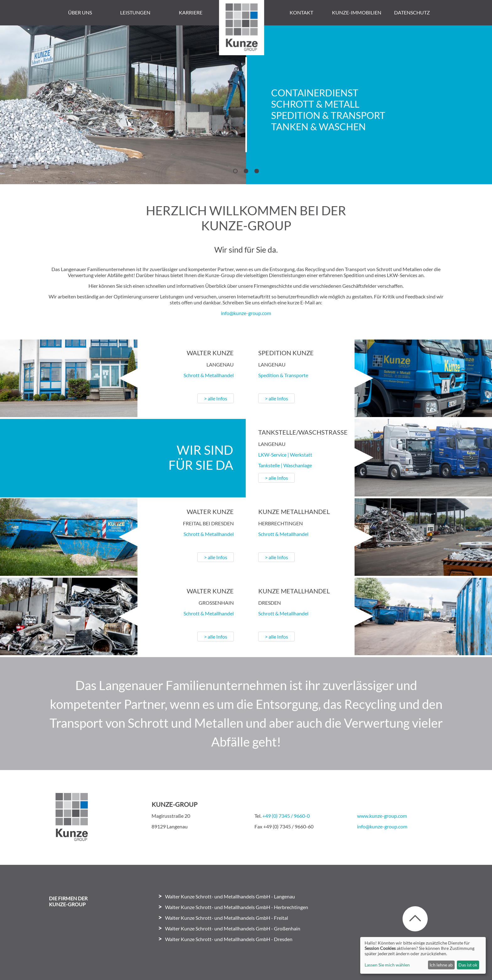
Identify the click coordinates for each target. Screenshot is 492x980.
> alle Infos (211, 398)
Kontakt (301, 12)
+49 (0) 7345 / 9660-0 (286, 815)
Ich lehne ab (441, 965)
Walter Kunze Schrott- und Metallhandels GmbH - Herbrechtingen (231, 907)
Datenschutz (412, 12)
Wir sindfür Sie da (196, 457)
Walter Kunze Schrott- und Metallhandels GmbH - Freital (221, 917)
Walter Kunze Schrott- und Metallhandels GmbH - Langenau (224, 896)
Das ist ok (468, 965)
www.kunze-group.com (382, 815)
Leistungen (135, 12)
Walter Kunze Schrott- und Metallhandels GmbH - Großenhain (227, 928)
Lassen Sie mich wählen (387, 965)
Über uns (80, 12)
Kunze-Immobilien (357, 12)
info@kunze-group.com (246, 313)
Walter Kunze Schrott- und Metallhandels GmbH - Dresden (223, 939)
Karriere (191, 12)
